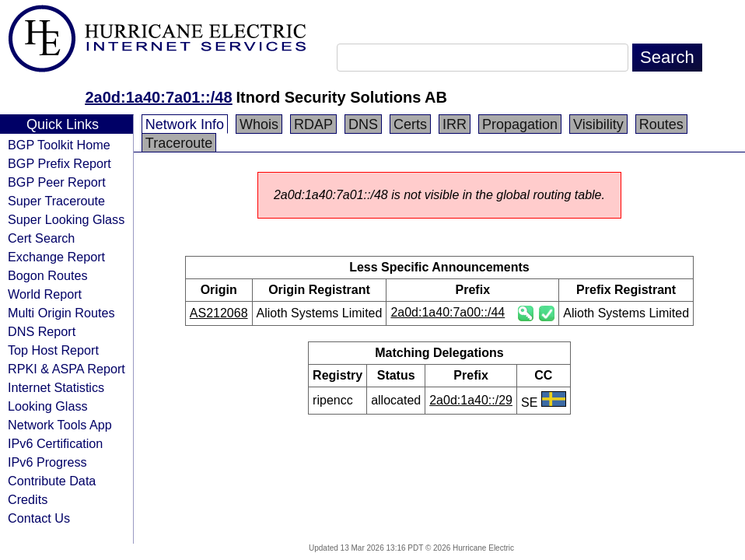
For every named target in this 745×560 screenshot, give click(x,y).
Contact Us (39, 518)
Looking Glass (48, 406)
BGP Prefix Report (59, 163)
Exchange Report (56, 257)
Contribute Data (52, 481)
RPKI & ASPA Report (66, 369)
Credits (28, 499)
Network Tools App (60, 425)
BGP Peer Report (57, 182)
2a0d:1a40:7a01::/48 (158, 97)
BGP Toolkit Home (59, 145)
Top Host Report (53, 350)
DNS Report (42, 331)
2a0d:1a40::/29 (471, 400)
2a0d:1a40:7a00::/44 (448, 312)
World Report (45, 294)
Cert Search (41, 238)
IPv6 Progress (47, 462)
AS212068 (219, 313)
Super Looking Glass (66, 219)
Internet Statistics (56, 387)
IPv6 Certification (55, 443)
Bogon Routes (48, 275)
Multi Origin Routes (61, 313)
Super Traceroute (56, 201)
